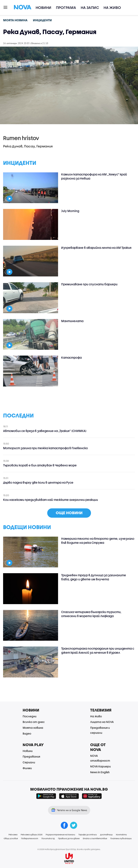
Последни (30, 716)
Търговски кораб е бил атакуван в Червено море (40, 465)
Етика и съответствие (95, 838)
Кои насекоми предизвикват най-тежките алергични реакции (51, 500)
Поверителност (30, 838)
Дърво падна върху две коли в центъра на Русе (38, 482)
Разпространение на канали (60, 835)
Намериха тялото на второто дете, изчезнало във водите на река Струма (98, 541)
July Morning (70, 211)
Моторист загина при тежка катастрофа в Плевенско (45, 448)
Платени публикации (121, 838)
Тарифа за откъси (88, 835)
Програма (66, 8)
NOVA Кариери (100, 766)
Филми (27, 768)
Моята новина (33, 728)
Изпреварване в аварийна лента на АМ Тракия (96, 248)
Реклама (13, 835)
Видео (27, 733)
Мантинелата (72, 321)
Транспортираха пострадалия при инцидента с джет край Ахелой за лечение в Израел (98, 650)
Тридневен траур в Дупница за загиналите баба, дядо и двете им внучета (94, 577)
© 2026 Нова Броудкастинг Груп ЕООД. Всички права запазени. (69, 849)
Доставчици (106, 835)
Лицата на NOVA (102, 722)
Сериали (29, 762)
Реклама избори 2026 (32, 835)
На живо (112, 8)
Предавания (31, 756)
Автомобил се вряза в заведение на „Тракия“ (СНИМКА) (45, 431)
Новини (43, 8)
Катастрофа (71, 357)
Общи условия (11, 838)
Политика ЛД (48, 838)
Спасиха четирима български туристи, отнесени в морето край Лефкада (91, 614)
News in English (100, 772)
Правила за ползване (69, 838)
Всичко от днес (34, 722)
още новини (69, 513)
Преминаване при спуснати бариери (89, 284)
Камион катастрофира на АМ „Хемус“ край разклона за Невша (94, 176)
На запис (90, 8)
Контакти (121, 835)
